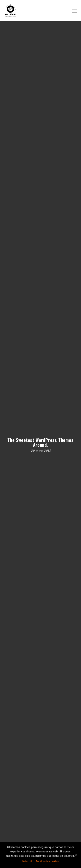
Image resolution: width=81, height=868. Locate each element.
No (32, 861)
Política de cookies (47, 861)
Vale (25, 861)
